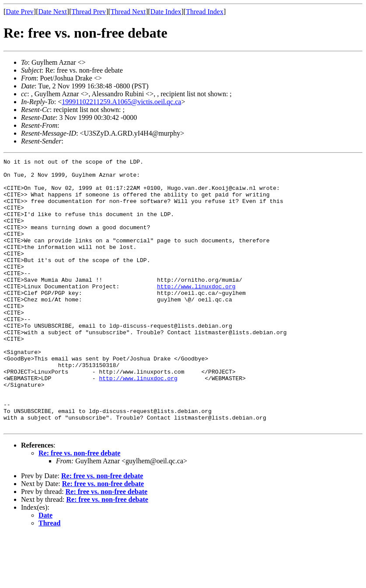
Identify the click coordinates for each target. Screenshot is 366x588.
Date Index (166, 12)
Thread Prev (89, 12)
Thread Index (205, 12)
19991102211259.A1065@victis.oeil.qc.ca (121, 102)
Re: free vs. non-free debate (79, 507)
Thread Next (128, 12)
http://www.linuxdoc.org (196, 312)
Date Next (53, 12)
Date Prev (20, 12)
